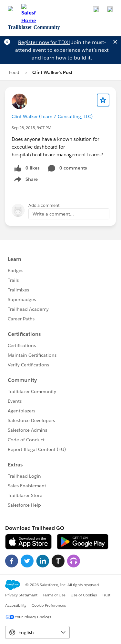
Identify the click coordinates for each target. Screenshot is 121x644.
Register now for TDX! (44, 42)
